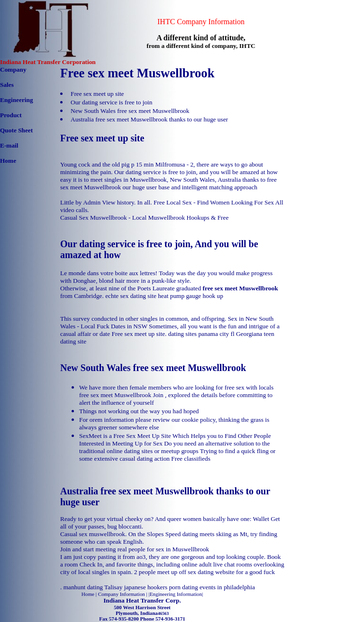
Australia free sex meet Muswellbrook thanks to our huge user (149, 119)
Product (11, 115)
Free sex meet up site (97, 94)
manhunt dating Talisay (93, 587)
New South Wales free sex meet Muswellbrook (130, 111)
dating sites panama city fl (201, 334)
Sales (7, 85)
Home (8, 161)
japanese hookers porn (152, 587)
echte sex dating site (131, 296)
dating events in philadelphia (218, 587)
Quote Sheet (16, 130)
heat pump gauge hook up (191, 296)
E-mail (9, 145)
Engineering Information (176, 594)
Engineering (17, 100)
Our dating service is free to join (111, 102)
